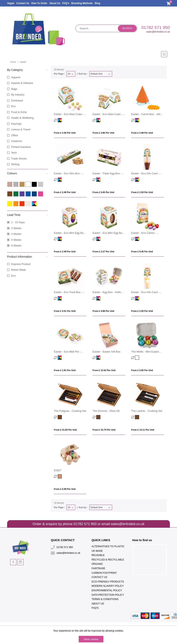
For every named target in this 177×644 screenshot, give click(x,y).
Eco (13, 106)
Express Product (21, 264)
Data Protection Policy (108, 595)
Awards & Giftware (22, 83)
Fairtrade (98, 568)
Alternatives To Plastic (108, 546)
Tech (14, 153)
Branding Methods (82, 3)
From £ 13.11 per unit (143, 430)
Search (127, 28)
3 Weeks (16, 234)
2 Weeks (16, 228)
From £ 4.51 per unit (65, 311)
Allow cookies (91, 639)
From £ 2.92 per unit (142, 370)
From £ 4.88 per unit (103, 311)
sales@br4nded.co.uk (158, 32)
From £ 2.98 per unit (142, 133)
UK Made (97, 551)
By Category (28, 70)
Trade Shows (19, 159)
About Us (55, 3)
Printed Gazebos (21, 147)
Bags (14, 89)
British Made (19, 270)
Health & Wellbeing (22, 118)
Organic (97, 564)
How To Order (39, 3)
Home (13, 62)
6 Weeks (16, 246)
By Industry (18, 95)
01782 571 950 (156, 27)
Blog (98, 3)
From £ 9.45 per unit (142, 252)
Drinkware (17, 101)
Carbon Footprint (104, 573)
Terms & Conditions (105, 599)
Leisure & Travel (21, 129)
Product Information (28, 256)
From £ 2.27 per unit (103, 252)
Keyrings (16, 124)
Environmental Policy (107, 590)
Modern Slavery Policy (108, 586)
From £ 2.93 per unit (142, 192)
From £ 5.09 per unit (65, 489)
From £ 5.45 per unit (103, 192)
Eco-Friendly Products (108, 582)
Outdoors (17, 141)
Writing (15, 164)
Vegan (11, 3)
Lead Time (28, 215)
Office (15, 135)
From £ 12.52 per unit (104, 370)
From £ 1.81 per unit (65, 370)
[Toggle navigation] (89, 54)
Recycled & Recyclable (108, 560)
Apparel (16, 77)
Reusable (98, 555)
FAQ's (66, 3)
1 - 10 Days (18, 222)
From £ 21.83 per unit (65, 430)
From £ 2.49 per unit (65, 192)
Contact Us (23, 3)
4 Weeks (16, 240)
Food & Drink (19, 112)
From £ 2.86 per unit (103, 133)
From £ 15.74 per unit (104, 430)
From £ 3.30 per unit (65, 133)
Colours (28, 173)
